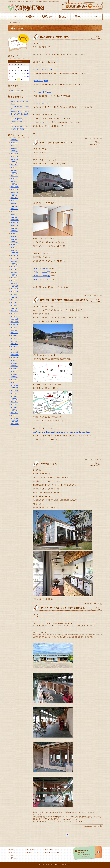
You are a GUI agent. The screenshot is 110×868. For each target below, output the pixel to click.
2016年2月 (14, 413)
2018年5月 (14, 338)
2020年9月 (14, 261)
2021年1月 (14, 250)
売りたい (78, 17)
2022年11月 (15, 189)
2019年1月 (14, 316)
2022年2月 (14, 214)
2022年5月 (14, 206)
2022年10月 (15, 192)
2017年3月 (14, 377)
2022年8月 (14, 198)
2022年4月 (14, 209)
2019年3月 (14, 311)
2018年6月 (14, 336)
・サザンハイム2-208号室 (41, 276)
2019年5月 (14, 305)
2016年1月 (14, 415)
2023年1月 (14, 184)
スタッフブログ (34, 853)
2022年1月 (14, 217)
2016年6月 (14, 402)
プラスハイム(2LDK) (41, 81)
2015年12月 (15, 418)
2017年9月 (14, 360)
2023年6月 (14, 170)
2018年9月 (14, 327)
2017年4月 (14, 374)
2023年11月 (15, 156)
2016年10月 (15, 391)
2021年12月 (15, 220)
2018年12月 (15, 319)
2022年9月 (14, 195)
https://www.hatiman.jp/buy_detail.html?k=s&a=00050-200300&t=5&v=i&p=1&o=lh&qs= (62, 432)
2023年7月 (14, 167)
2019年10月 (15, 291)
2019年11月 (15, 289)
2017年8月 (14, 363)
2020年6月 (14, 269)
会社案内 (94, 17)
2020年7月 (14, 267)
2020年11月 (15, 256)
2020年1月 (14, 283)
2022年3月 (14, 212)
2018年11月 (15, 322)
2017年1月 (14, 382)
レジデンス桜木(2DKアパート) (44, 70)
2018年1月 (14, 349)
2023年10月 (15, 159)
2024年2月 (14, 148)
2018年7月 (14, 333)
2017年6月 (14, 369)
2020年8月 (14, 264)
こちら (44, 122)
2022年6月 (14, 203)
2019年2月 (14, 314)
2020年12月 (15, 253)
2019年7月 (14, 300)
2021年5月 (14, 239)
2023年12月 (15, 154)
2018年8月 (14, 330)
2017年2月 (14, 380)
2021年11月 (15, 223)
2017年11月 (15, 355)
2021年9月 (14, 228)
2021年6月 (14, 236)
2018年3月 (14, 344)
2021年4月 (14, 242)
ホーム (16, 17)
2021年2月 (14, 247)
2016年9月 (14, 393)
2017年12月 (15, 352)
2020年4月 (14, 275)
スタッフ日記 (15, 91)
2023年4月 (14, 176)
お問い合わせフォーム (54, 853)
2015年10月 (15, 424)
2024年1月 (14, 151)
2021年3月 (14, 245)
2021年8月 (14, 231)
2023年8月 (14, 165)
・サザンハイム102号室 (41, 268)
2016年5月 (14, 404)
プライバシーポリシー (54, 850)
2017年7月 (14, 366)
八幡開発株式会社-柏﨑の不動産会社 (26, 8)
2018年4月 (14, 341)
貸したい (63, 17)
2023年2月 (14, 181)
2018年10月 (15, 325)
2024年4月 (14, 143)
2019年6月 (14, 303)
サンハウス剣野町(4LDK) (42, 92)
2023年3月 (14, 178)
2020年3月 (14, 278)
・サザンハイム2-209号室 (41, 280)
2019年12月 (15, 286)
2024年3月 (14, 145)
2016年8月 (14, 396)
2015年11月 (15, 421)
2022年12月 (15, 187)
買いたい (47, 17)
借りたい (31, 17)
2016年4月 (14, 407)
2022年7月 (14, 200)
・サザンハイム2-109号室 (41, 272)
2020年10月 (15, 258)
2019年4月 (14, 308)
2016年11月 (15, 388)
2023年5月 (14, 173)
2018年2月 (14, 347)
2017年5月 (14, 371)
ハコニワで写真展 (17, 119)
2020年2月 (14, 280)
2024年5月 (14, 140)
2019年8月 (14, 297)
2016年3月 (14, 410)
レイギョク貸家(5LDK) (42, 103)
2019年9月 (14, 294)
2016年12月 (15, 385)
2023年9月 (14, 162)
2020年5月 (14, 272)
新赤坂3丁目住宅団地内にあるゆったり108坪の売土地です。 (20, 114)
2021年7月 (14, 234)
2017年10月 (15, 358)
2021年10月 (15, 225)
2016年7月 (14, 399)
